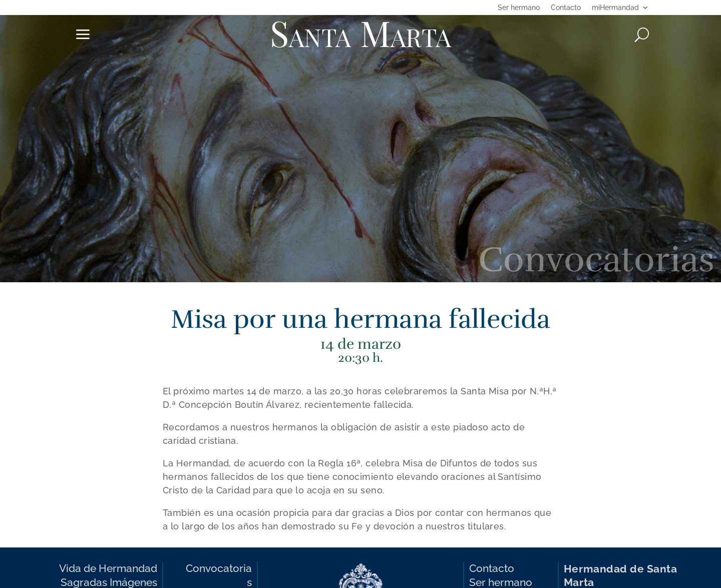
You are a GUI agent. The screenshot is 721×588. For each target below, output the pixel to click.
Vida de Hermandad (108, 568)
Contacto (566, 8)
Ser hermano (519, 8)
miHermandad (615, 8)
